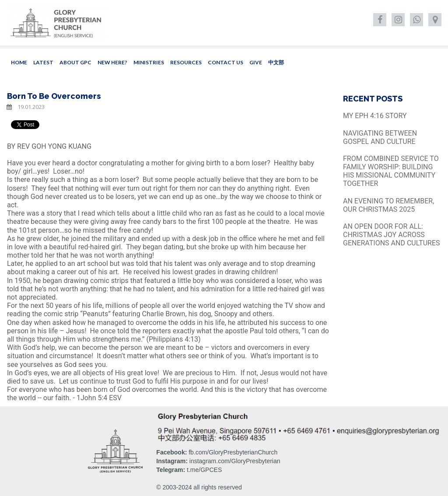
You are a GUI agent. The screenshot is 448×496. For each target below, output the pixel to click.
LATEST (43, 62)
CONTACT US (226, 62)
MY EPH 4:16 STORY (375, 116)
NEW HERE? (112, 62)
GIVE (256, 62)
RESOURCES (186, 62)
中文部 (276, 62)
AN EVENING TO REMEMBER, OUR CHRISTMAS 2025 (388, 205)
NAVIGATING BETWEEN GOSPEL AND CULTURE (380, 137)
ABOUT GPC (75, 62)
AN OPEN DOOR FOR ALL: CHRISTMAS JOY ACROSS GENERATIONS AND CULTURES (392, 235)
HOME (19, 62)
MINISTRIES (149, 62)
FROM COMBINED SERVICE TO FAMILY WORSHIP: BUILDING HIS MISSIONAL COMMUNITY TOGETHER (391, 171)
